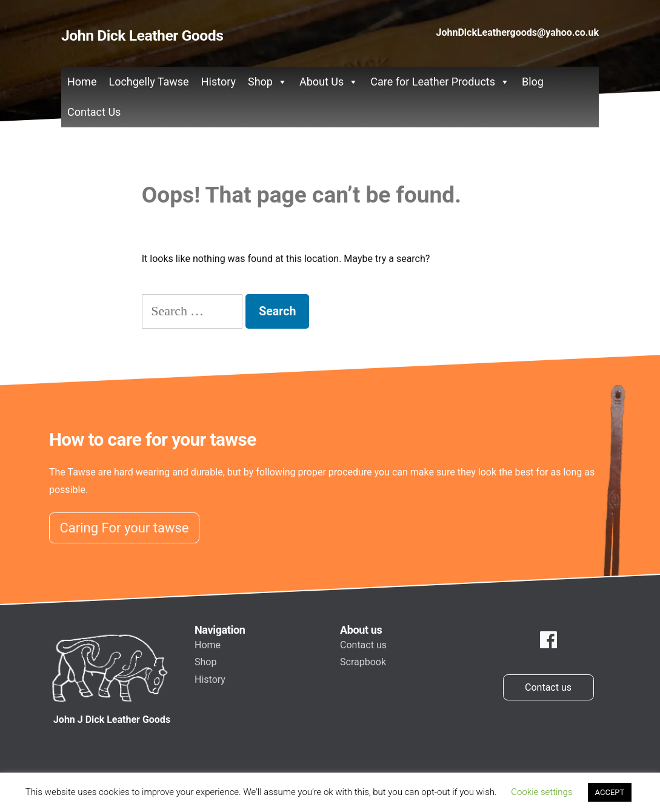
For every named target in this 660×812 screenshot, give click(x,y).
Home (82, 82)
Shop (268, 82)
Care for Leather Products (440, 82)
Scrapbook (363, 662)
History (218, 82)
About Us (329, 82)
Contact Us (94, 112)
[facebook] (548, 640)
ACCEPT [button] (610, 792)
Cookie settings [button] (542, 792)
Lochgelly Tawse (148, 82)
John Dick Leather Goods (142, 35)
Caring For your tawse (125, 528)
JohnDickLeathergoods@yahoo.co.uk (518, 32)
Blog (533, 82)
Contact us (363, 645)
